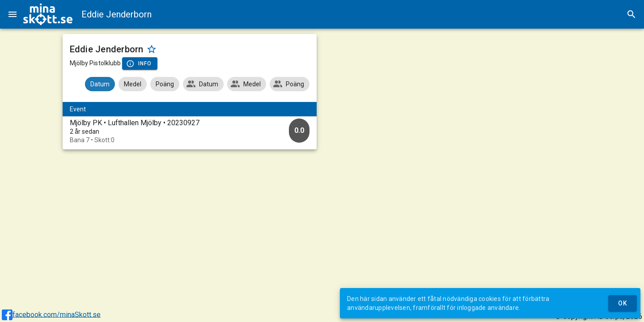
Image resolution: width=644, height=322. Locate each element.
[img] (48, 14)
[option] (190, 131)
